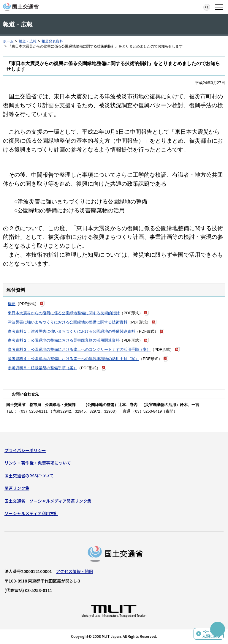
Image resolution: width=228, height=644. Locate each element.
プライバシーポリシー (25, 450)
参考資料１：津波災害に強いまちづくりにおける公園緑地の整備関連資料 (71, 331)
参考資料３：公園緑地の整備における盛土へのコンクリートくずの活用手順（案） (79, 349)
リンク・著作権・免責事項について (38, 463)
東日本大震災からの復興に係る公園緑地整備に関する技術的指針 (64, 313)
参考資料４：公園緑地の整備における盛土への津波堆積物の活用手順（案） (73, 359)
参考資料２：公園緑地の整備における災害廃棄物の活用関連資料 (64, 340)
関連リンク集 (17, 488)
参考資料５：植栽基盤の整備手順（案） (42, 368)
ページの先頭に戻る (211, 634)
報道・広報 (28, 41)
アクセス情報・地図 (75, 571)
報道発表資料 (52, 41)
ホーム (8, 41)
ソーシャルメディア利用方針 (31, 513)
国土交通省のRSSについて (29, 476)
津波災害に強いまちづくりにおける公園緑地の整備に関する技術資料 (68, 322)
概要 (12, 304)
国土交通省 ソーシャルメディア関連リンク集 (48, 501)
